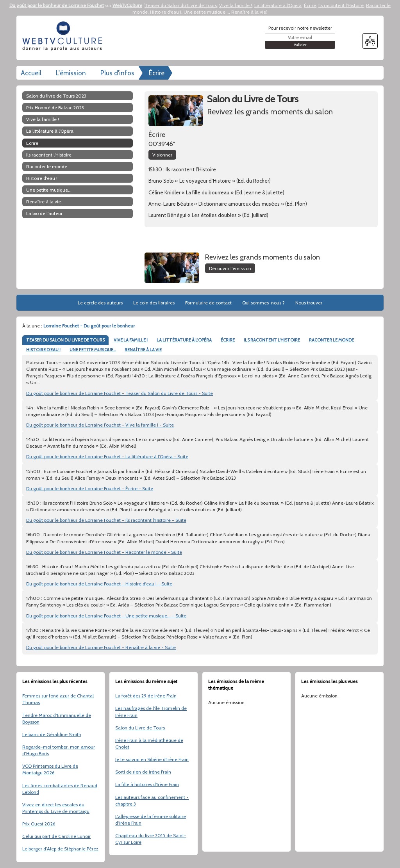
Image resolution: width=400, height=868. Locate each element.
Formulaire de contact (208, 303)
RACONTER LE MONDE (331, 340)
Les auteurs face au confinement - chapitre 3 (152, 800)
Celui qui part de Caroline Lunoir (56, 836)
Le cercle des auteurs (100, 303)
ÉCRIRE (228, 340)
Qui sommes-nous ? (263, 303)
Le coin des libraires (154, 303)
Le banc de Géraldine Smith (52, 734)
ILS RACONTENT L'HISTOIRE (272, 340)
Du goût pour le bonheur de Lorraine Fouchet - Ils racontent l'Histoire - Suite (106, 520)
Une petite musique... (206, 12)
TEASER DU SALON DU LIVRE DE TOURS (65, 340)
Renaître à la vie (249, 12)
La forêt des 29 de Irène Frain (146, 696)
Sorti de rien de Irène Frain (143, 772)
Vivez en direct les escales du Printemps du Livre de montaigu (56, 808)
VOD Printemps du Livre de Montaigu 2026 (50, 769)
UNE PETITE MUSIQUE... (93, 350)
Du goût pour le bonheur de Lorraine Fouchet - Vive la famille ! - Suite (100, 425)
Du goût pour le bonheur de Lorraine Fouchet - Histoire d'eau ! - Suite (99, 584)
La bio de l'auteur (44, 213)
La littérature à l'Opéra (278, 5)
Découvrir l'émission (230, 268)
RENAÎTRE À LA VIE (143, 350)
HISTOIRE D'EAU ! (43, 350)
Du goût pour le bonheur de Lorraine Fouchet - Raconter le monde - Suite (104, 552)
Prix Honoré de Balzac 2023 (55, 108)
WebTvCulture (127, 5)
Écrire (310, 5)
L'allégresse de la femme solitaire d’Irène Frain (151, 820)
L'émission (71, 73)
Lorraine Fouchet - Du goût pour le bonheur (89, 326)
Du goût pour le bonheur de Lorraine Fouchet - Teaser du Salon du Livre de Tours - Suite (120, 393)
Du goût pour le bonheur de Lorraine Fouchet (57, 5)
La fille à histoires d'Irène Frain (147, 784)
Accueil (31, 73)
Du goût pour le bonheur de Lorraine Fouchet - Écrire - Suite (90, 488)
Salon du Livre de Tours (140, 728)
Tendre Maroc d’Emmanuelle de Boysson (57, 719)
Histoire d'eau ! (166, 12)
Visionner (162, 155)
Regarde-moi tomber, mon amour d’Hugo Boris (59, 750)
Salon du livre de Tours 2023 (56, 96)
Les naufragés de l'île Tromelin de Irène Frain (151, 711)
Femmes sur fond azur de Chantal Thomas (58, 699)
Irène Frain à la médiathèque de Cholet (149, 743)
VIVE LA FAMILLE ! (131, 340)
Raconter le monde (47, 166)
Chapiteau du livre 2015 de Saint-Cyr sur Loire (151, 839)
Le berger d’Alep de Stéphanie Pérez (60, 849)
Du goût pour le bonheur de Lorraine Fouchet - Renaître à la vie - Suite (101, 647)
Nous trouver (309, 303)
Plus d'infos (117, 73)
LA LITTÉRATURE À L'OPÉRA (184, 340)
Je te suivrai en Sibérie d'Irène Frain (152, 759)
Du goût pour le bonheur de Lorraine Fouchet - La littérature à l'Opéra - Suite (107, 456)
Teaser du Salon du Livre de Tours (181, 5)
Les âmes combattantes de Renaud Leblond (60, 789)
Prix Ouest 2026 (39, 824)
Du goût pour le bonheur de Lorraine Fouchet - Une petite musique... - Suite (106, 616)
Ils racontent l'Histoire (341, 5)
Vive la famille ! (236, 5)
